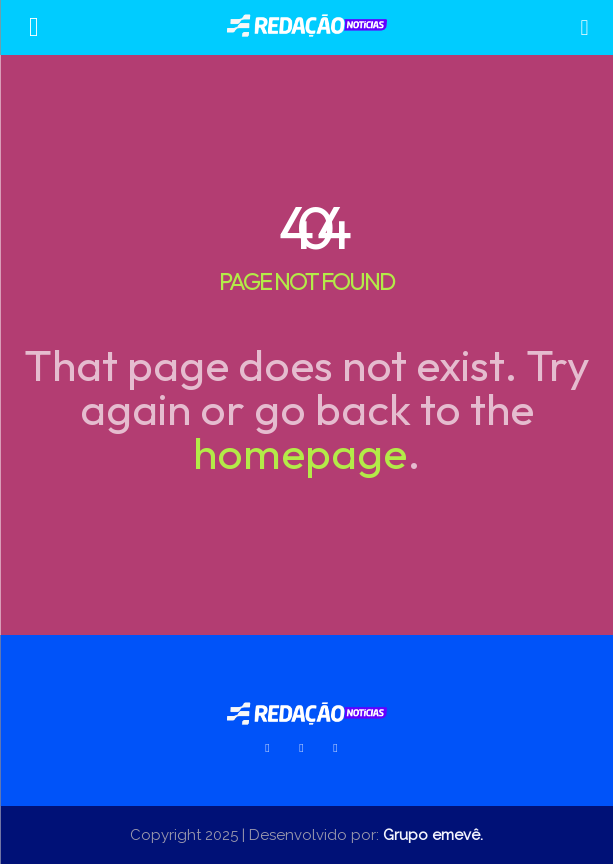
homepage (300, 452)
